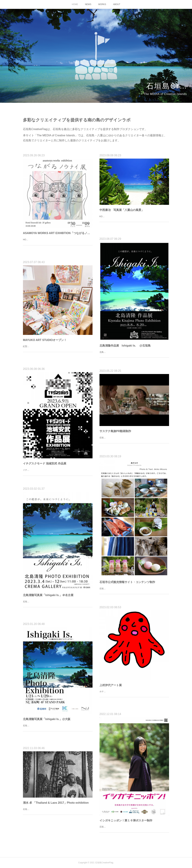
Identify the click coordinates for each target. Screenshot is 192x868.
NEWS (88, 4)
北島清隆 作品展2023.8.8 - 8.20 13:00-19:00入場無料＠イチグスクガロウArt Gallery (133, 354)
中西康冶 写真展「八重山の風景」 (122, 210)
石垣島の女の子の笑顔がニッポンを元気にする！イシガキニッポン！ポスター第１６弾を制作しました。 (134, 829)
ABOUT (117, 4)
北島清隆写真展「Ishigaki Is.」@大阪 (47, 719)
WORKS (102, 4)
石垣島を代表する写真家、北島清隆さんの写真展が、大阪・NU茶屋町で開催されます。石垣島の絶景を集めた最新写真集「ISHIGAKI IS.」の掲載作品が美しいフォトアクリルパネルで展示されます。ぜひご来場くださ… (57, 729)
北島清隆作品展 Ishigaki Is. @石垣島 (125, 346)
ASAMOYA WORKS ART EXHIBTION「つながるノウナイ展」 (58, 233)
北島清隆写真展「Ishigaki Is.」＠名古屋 (48, 595)
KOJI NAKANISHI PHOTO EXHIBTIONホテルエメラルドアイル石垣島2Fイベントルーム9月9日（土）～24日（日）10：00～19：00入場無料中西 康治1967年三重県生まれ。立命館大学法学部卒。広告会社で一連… (134, 220)
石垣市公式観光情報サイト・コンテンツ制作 (127, 582)
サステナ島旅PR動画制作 (115, 431)
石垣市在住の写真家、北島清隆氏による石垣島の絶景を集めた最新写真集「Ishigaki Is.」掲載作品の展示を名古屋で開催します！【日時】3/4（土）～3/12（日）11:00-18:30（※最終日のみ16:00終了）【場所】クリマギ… (57, 605)
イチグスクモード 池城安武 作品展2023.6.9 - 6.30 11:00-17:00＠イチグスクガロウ (57, 472)
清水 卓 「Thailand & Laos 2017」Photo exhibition (56, 803)
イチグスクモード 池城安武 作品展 (45, 463)
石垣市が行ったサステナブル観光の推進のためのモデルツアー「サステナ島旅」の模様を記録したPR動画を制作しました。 (134, 440)
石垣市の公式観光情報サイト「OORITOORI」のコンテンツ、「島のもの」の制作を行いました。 (133, 590)
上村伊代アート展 (111, 685)
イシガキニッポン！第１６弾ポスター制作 (126, 820)
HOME (75, 4)
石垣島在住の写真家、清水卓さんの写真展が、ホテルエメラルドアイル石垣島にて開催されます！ (57, 811)
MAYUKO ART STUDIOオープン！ (45, 340)
